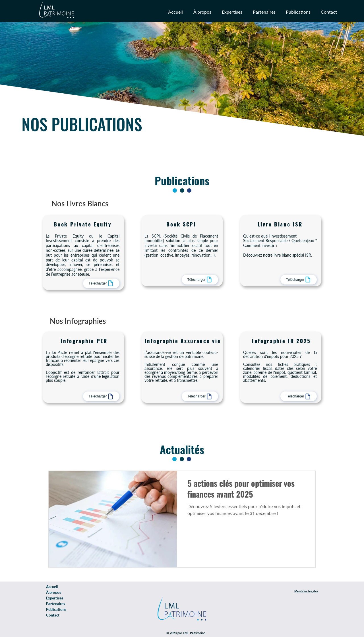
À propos (54, 592)
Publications (56, 609)
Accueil (52, 587)
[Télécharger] (101, 283)
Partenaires (56, 604)
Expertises (55, 598)
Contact (53, 615)
